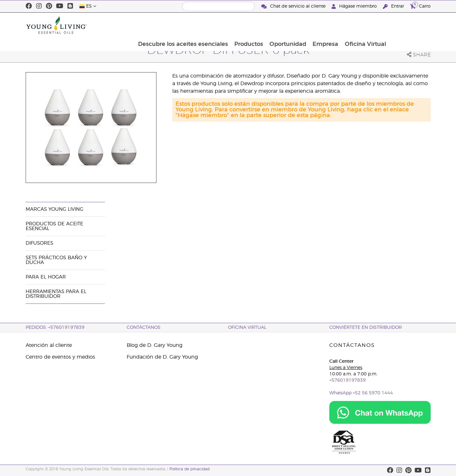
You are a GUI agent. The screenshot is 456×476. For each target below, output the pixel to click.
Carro (420, 6)
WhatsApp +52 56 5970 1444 (361, 393)
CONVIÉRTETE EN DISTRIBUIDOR (366, 328)
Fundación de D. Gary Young (162, 357)
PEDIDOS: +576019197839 (55, 328)
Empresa (366, 25)
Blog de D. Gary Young (155, 345)
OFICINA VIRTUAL (247, 328)
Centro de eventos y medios (60, 357)
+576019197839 (348, 380)
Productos (288, 25)
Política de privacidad (190, 469)
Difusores (39, 243)
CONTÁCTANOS (144, 328)
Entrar (394, 6)
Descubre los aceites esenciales (222, 25)
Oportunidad (328, 25)
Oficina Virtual (407, 25)
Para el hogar (46, 277)
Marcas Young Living (54, 209)
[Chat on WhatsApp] (380, 412)
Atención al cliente (49, 345)
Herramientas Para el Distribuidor (56, 294)
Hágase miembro (355, 6)
